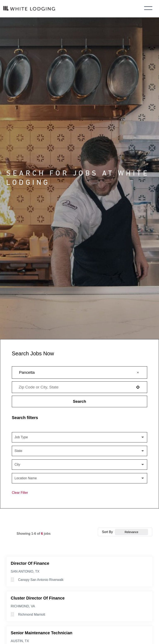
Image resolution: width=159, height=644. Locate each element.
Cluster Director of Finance (38, 598)
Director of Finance (30, 563)
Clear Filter (20, 493)
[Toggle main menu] (148, 9)
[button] (138, 372)
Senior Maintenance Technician (42, 633)
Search (79, 401)
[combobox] (74, 387)
